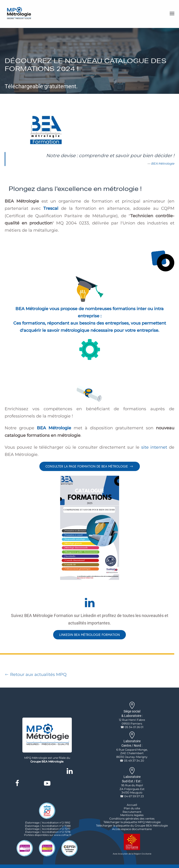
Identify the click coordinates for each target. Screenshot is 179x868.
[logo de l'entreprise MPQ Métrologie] (47, 735)
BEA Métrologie (163, 163)
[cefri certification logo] (69, 848)
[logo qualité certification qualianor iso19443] (47, 848)
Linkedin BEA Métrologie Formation (89, 635)
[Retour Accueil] (19, 13)
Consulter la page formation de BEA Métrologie (90, 466)
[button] (172, 13)
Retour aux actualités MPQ (34, 675)
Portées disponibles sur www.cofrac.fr (48, 835)
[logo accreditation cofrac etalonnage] (47, 810)
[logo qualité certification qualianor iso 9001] (25, 848)
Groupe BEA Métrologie (47, 761)
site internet (154, 447)
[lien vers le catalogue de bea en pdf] (90, 528)
